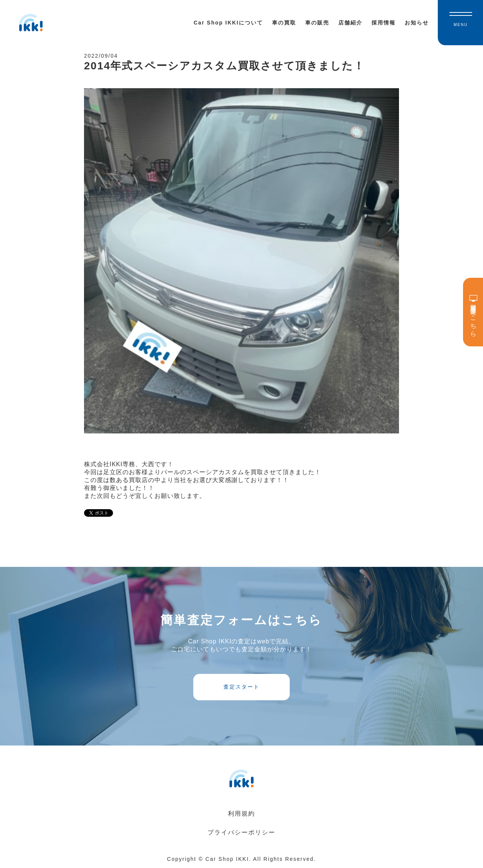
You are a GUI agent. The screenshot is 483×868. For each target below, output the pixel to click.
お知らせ (417, 23)
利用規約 (241, 814)
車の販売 (317, 23)
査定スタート (241, 687)
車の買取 (284, 23)
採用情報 (384, 23)
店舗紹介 (350, 23)
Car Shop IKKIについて (228, 23)
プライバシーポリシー (241, 832)
